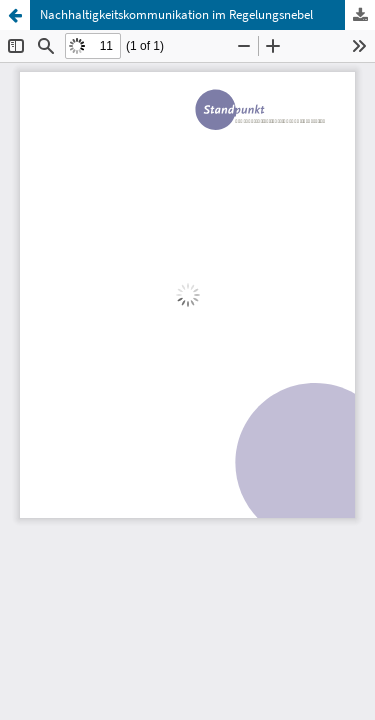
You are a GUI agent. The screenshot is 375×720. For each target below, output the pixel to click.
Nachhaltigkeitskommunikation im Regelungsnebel (176, 14)
